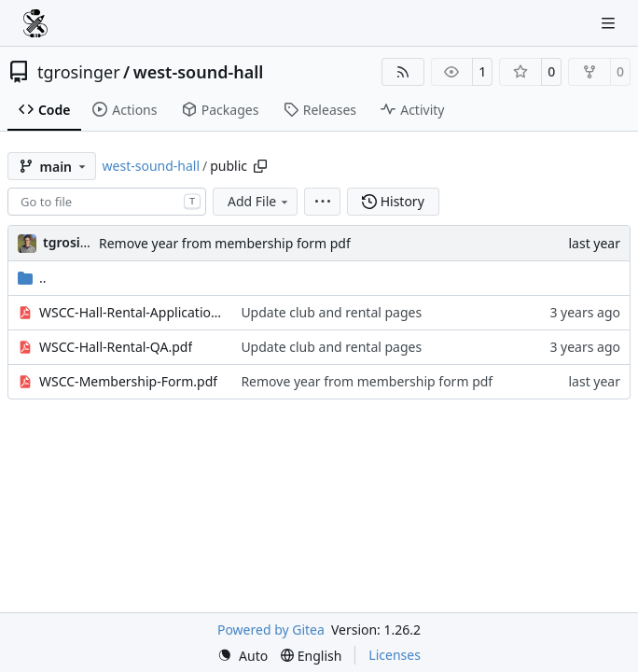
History (393, 201)
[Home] (35, 23)
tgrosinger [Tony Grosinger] (76, 242)
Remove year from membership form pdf (225, 243)
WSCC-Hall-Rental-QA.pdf (116, 347)
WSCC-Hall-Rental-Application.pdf (131, 312)
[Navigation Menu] (610, 23)
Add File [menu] (259, 201)
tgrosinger (79, 72)
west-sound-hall (199, 72)
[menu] (322, 202)
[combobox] (107, 202)
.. (32, 278)
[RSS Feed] (403, 72)
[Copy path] (260, 166)
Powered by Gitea (271, 630)
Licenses (395, 655)
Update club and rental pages (331, 312)
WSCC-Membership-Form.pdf (128, 381)
